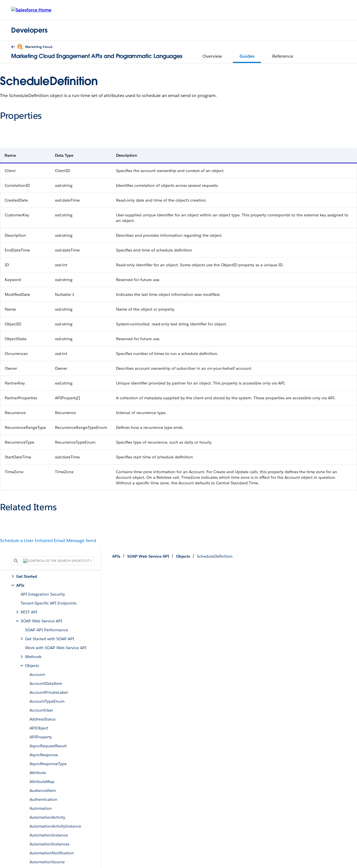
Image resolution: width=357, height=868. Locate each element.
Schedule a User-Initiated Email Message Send (48, 541)
